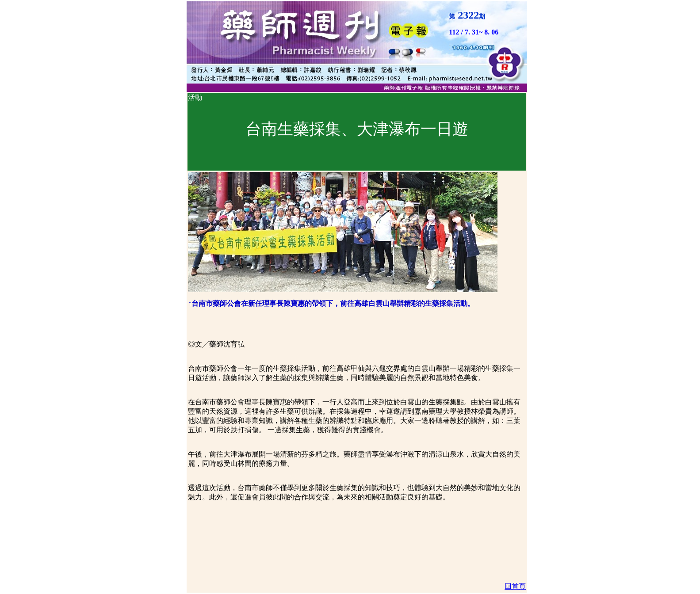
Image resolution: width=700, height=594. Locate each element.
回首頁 (515, 586)
